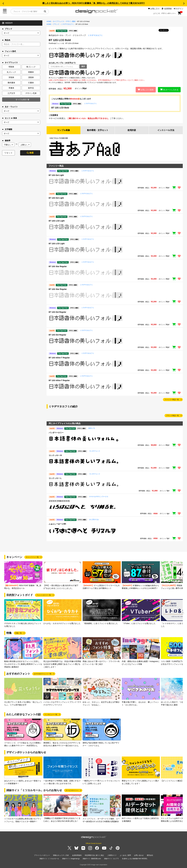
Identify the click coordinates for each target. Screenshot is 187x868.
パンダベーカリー (56, 433)
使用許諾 (132, 130)
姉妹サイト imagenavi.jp (71, 859)
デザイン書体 (71, 21)
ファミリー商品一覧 (172, 400)
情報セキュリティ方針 (61, 855)
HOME (49, 21)
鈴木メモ (92, 428)
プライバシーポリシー (42, 855)
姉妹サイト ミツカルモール (49, 859)
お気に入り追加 (146, 90)
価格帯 (6, 141)
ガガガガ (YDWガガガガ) (59, 501)
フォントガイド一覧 (44, 595)
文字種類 (7, 129)
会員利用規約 (77, 855)
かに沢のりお (94, 519)
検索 (30, 153)
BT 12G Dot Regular (57, 312)
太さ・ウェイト (10, 107)
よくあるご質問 (125, 855)
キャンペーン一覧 (32, 557)
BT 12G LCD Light (57, 221)
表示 (83, 66)
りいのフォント (95, 451)
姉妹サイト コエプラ (111, 859)
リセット (8, 153)
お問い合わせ (139, 855)
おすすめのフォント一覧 (43, 674)
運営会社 (150, 855)
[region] (115, 73)
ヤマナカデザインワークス (99, 497)
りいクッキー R (55, 455)
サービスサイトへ (72, 790)
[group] (23, 575)
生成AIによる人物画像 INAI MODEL (135, 859)
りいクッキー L (55, 478)
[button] (3, 3)
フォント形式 (9, 51)
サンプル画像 (64, 130)
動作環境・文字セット (98, 130)
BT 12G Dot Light (56, 175)
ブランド (7, 29)
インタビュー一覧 (51, 714)
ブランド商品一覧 (172, 416)
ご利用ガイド (112, 855)
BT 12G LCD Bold (60, 108)
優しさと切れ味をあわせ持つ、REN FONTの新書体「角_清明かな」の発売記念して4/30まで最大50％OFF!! (93, 3)
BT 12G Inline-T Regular (59, 358)
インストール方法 (166, 130)
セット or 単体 (10, 118)
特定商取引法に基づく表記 (94, 855)
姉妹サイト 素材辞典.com (92, 859)
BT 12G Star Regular (58, 266)
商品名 (6, 40)
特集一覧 (19, 633)
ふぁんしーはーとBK (57, 524)
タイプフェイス (58, 21)
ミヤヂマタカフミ (67, 24)
